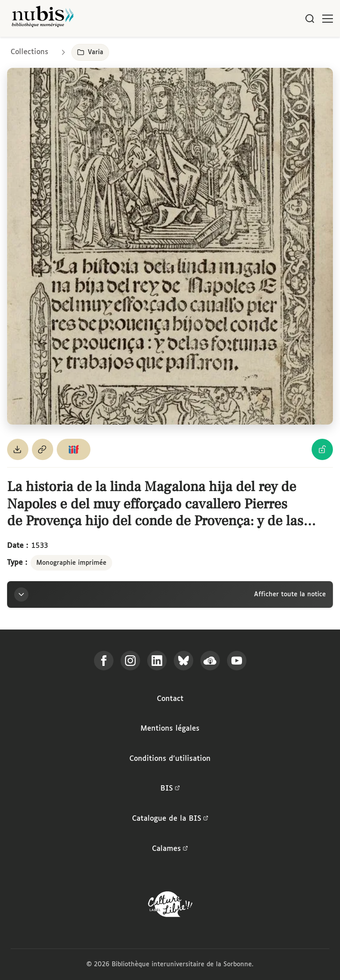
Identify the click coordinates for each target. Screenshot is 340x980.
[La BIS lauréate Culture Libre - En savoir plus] (170, 906)
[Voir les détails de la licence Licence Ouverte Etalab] (322, 449)
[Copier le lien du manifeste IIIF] (74, 449)
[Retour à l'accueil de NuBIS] (43, 18)
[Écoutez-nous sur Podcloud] (210, 661)
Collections (29, 52)
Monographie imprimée (71, 563)
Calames (170, 849)
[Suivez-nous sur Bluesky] (184, 661)
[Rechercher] (310, 19)
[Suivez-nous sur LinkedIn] (157, 661)
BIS (170, 789)
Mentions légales (170, 729)
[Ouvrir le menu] (328, 19)
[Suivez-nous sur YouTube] (237, 661)
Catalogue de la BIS (170, 819)
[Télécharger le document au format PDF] (18, 449)
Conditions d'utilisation (170, 759)
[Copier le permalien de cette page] (43, 449)
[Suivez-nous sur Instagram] (130, 661)
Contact (170, 699)
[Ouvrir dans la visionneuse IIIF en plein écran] (170, 246)
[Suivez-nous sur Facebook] (104, 661)
